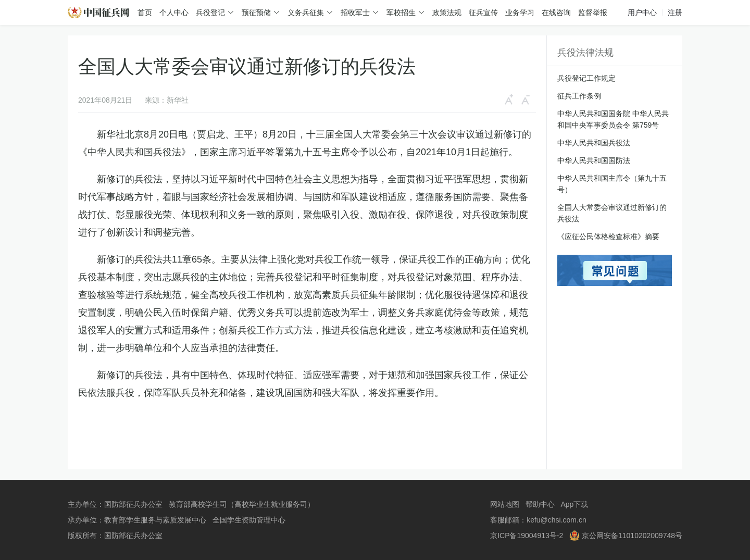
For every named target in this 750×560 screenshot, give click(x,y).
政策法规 (447, 13)
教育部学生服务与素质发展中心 (155, 520)
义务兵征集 (306, 13)
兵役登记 (210, 13)
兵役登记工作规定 (586, 78)
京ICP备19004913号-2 (527, 536)
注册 (675, 13)
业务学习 (520, 13)
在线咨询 (556, 13)
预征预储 (256, 13)
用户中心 (642, 13)
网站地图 (505, 504)
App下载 (574, 504)
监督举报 (593, 13)
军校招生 (401, 13)
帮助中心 (540, 504)
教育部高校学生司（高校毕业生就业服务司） (242, 504)
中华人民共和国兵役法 (594, 143)
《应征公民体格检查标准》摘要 (608, 237)
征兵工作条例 (579, 96)
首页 (145, 13)
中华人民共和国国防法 (594, 160)
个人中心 (174, 13)
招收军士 (355, 13)
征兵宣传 (483, 13)
